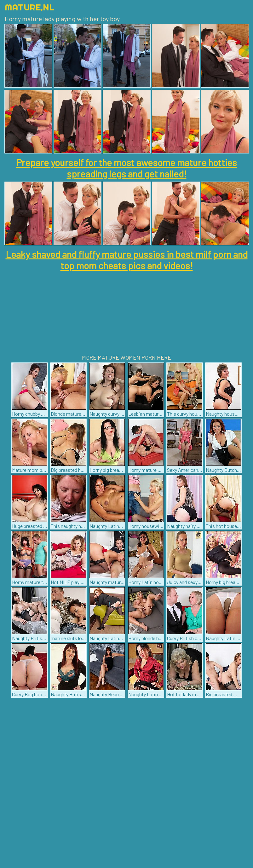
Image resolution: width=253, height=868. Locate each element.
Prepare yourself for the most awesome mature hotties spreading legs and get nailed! (126, 168)
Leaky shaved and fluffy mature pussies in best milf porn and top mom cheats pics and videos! (127, 260)
